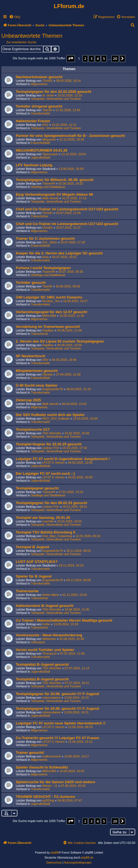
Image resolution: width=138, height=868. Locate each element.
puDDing (48, 800)
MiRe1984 (49, 316)
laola (45, 257)
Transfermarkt (40, 113)
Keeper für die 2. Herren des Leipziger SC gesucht (59, 253)
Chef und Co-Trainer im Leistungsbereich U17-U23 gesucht (67, 209)
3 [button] (91, 58)
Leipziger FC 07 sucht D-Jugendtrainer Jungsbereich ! (63, 459)
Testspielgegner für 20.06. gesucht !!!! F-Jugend (57, 694)
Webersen (49, 639)
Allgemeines (39, 84)
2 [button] (85, 58)
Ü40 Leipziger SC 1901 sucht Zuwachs (49, 297)
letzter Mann (51, 595)
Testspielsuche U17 (33, 429)
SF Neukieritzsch (30, 356)
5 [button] (104, 58)
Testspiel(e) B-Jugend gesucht (42, 664)
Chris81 (47, 81)
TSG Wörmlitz (52, 433)
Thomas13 (49, 653)
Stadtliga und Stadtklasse (48, 187)
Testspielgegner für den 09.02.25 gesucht (52, 503)
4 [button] (98, 58)
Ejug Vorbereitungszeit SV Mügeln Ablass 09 (54, 194)
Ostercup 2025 (28, 400)
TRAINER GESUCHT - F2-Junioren (45, 797)
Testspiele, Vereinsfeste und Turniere (56, 99)
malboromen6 (51, 756)
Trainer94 (49, 183)
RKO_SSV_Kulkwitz (56, 418)
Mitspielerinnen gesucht (37, 371)
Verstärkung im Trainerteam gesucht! (48, 327)
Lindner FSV (51, 448)
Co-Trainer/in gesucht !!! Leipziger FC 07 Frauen (57, 738)
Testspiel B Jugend (32, 547)
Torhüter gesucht (31, 283)
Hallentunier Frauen (33, 121)
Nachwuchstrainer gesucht (39, 77)
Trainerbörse (39, 216)
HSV (45, 125)
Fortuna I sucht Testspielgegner (43, 268)
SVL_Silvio (49, 242)
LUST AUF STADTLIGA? (37, 562)
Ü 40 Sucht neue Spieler (37, 385)
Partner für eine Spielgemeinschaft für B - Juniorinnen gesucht (70, 136)
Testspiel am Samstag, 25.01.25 (43, 518)
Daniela (47, 374)
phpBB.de (87, 858)
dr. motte (48, 95)
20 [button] (115, 58)
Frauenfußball (40, 143)
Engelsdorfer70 (53, 389)
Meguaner (49, 139)
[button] (71, 58)
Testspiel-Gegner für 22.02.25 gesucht (49, 444)
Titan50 (47, 110)
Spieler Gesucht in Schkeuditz (42, 767)
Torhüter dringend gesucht (39, 106)
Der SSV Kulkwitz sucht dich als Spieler (50, 415)
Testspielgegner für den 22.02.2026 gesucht (53, 92)
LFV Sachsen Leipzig (34, 165)
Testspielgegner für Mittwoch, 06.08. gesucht (55, 180)
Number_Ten (51, 301)
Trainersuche (27, 591)
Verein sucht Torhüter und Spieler (45, 650)
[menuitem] (15, 17)
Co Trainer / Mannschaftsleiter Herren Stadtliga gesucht (64, 620)
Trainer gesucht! (30, 753)
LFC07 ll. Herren (53, 463)
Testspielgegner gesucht (37, 488)
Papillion (48, 330)
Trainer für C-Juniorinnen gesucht (45, 238)
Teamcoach (50, 154)
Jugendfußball (40, 157)
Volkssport (38, 642)
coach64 (48, 521)
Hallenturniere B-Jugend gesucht (44, 606)
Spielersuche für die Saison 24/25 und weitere (56, 782)
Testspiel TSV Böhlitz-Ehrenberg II (45, 532)
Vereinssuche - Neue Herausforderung (49, 635)
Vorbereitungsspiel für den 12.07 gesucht (52, 312)
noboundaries (51, 698)
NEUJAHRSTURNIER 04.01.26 (42, 150)
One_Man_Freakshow (57, 536)
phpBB (55, 853)
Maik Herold (50, 198)
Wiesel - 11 (50, 786)
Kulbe (46, 624)
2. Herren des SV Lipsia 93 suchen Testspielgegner (60, 341)
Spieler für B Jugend (34, 576)
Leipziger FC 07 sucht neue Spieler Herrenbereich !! (61, 723)
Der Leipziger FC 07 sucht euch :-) (45, 473)
